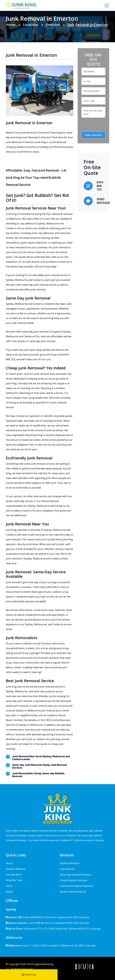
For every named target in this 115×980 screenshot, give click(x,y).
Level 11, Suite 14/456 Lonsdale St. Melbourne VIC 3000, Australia (51, 946)
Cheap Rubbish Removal (73, 880)
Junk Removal (67, 869)
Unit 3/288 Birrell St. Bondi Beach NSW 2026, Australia (47, 923)
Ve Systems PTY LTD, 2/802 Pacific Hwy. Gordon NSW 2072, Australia (53, 929)
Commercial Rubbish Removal (76, 886)
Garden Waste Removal (73, 892)
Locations (31, 24)
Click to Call (29, 975)
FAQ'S (9, 886)
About (9, 863)
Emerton (53, 24)
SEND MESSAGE (103, 201)
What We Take (14, 880)
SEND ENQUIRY (93, 135)
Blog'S (9, 892)
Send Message (86, 975)
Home (11, 24)
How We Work (14, 875)
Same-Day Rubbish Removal (75, 875)
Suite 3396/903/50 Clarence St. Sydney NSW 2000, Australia (47, 917)
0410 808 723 (100, 186)
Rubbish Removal (16, 869)
